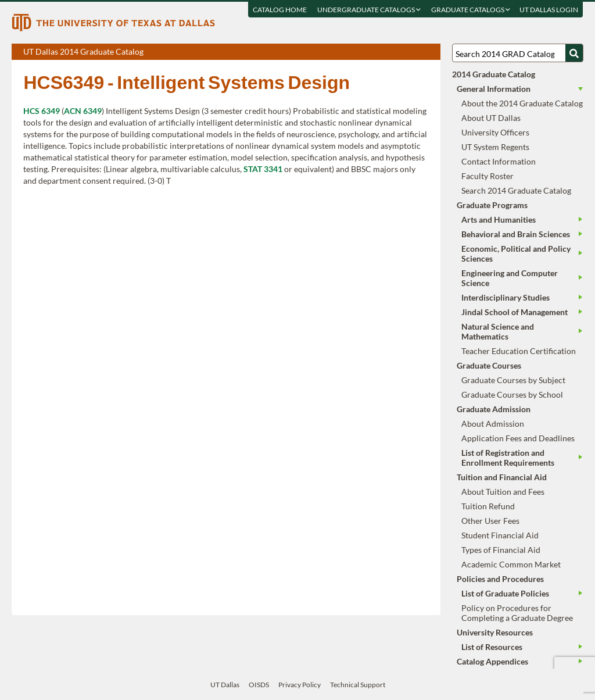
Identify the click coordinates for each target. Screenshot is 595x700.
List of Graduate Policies (505, 593)
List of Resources (492, 647)
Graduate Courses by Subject (513, 380)
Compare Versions (430, 52)
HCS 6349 (42, 111)
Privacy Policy (300, 685)
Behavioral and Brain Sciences (516, 234)
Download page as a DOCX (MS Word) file (403, 52)
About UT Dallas (491, 118)
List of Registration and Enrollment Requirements (508, 458)
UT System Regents (495, 147)
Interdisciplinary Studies (506, 297)
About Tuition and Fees (503, 492)
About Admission (493, 424)
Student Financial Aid (500, 535)
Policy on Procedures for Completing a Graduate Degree (517, 613)
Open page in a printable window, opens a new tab (416, 52)
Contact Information (499, 161)
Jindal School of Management (515, 312)
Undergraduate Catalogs (370, 10)
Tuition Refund (488, 506)
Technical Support (358, 685)
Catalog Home (280, 10)
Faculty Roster (488, 176)
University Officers (495, 132)
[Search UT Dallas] (518, 53)
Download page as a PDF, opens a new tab (390, 52)
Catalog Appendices (492, 661)
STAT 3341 (263, 169)
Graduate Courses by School (512, 394)
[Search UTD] (574, 53)
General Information (494, 89)
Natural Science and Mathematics (498, 331)
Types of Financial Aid (501, 550)
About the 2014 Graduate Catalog (522, 103)
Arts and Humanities (499, 219)
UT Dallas (225, 685)
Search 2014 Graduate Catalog (516, 190)
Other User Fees (490, 521)
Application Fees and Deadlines (518, 438)
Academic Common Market (511, 564)
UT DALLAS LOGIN (549, 10)
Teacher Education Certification (519, 351)
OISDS (259, 685)
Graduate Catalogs (471, 10)
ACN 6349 (83, 111)
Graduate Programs (492, 205)
